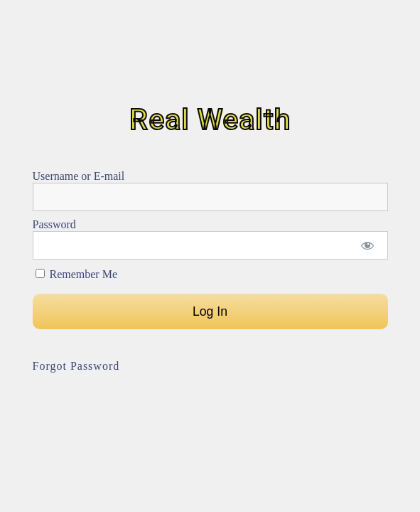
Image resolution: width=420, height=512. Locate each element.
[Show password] (367, 245)
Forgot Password (76, 366)
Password (54, 224)
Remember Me (77, 274)
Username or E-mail (79, 176)
